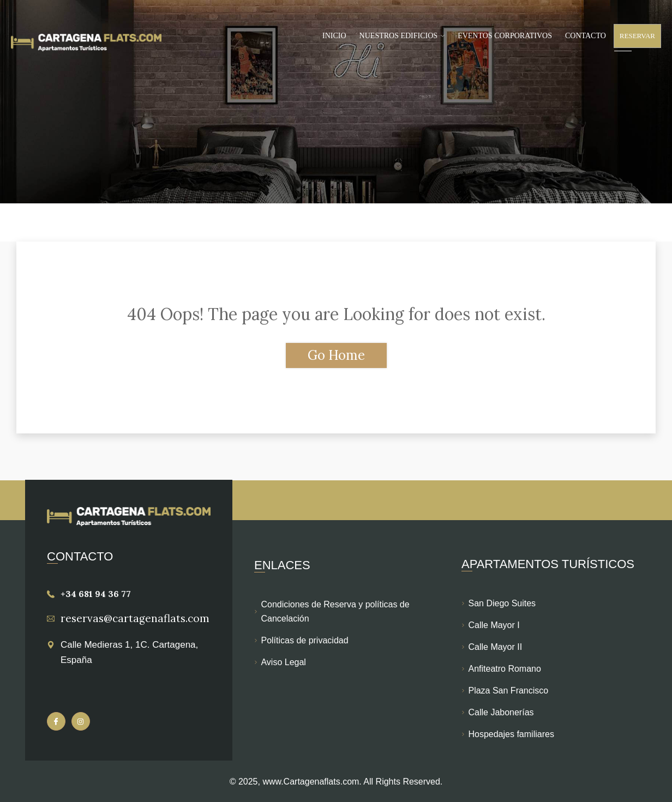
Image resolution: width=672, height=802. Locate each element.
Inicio (334, 36)
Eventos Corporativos (505, 36)
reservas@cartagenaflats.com (135, 618)
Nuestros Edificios (399, 36)
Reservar (637, 36)
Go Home (336, 355)
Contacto (586, 36)
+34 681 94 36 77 (96, 594)
